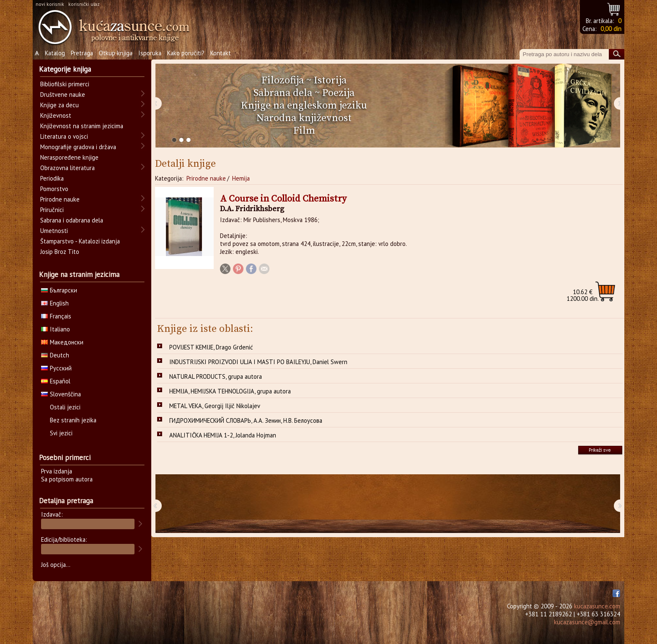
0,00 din (611, 29)
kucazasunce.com (597, 606)
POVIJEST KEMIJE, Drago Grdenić (211, 347)
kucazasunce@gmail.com (587, 622)
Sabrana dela (283, 93)
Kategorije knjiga (65, 69)
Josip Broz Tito (60, 252)
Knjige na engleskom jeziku (304, 106)
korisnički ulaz (84, 4)
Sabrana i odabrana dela (72, 220)
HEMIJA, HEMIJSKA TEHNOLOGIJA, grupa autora (230, 391)
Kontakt (221, 53)
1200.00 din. (583, 295)
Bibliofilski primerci (65, 84)
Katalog (55, 53)
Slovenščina (61, 394)
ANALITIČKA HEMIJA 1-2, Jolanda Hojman (223, 435)
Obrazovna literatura (67, 168)
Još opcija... (56, 565)
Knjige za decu (59, 105)
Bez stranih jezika (73, 420)
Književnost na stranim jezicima (82, 126)
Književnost (56, 115)
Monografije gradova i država (78, 147)
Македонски (62, 342)
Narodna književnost (304, 118)
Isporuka (150, 53)
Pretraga (82, 53)
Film (304, 131)
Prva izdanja (57, 471)
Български (59, 290)
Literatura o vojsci (64, 136)
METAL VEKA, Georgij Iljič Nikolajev (215, 406)
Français (56, 316)
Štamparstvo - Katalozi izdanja (80, 241)
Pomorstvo (54, 189)
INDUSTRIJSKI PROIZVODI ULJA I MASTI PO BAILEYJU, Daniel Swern (258, 362)
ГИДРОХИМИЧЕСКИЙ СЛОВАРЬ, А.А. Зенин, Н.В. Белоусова (246, 420)
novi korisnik (50, 4)
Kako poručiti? (186, 53)
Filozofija (283, 80)
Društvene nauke (63, 94)
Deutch (55, 355)
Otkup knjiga (116, 53)
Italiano (56, 329)
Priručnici (52, 210)
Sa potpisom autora (67, 479)
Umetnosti (54, 231)
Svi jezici (61, 433)
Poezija (338, 93)
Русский (56, 368)
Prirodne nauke (206, 178)
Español (56, 381)
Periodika (52, 178)
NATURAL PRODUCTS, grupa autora (216, 376)
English (55, 303)
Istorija (330, 80)
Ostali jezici (65, 407)
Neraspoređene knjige (69, 157)
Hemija (241, 178)
